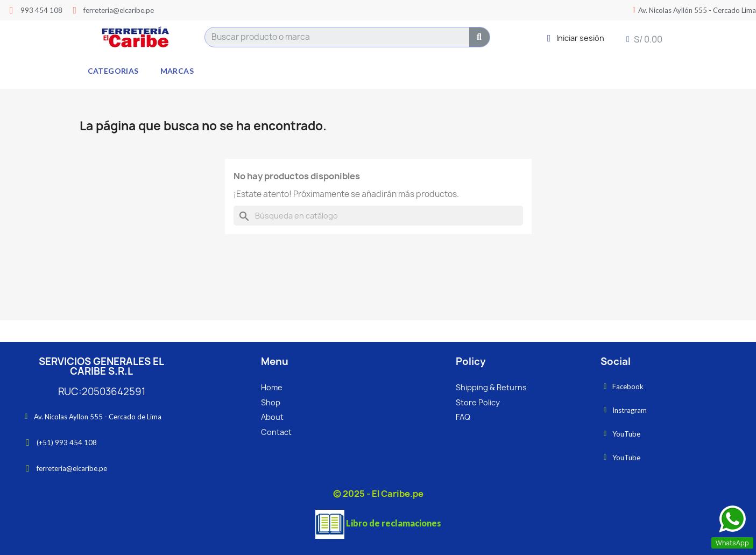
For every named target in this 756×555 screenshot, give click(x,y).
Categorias (113, 71)
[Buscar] (378, 216)
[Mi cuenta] (576, 38)
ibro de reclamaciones (396, 523)
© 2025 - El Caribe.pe (378, 494)
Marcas (177, 71)
